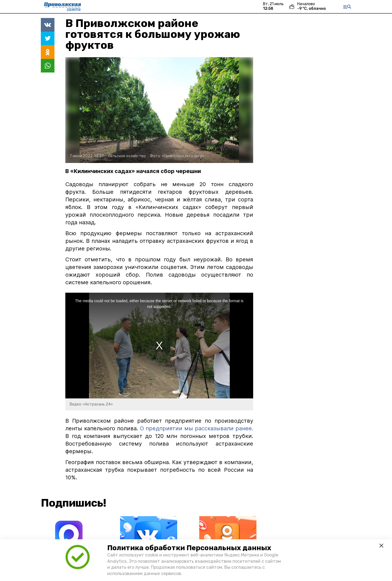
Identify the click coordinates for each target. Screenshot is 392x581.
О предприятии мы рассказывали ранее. (196, 428)
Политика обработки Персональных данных (189, 548)
